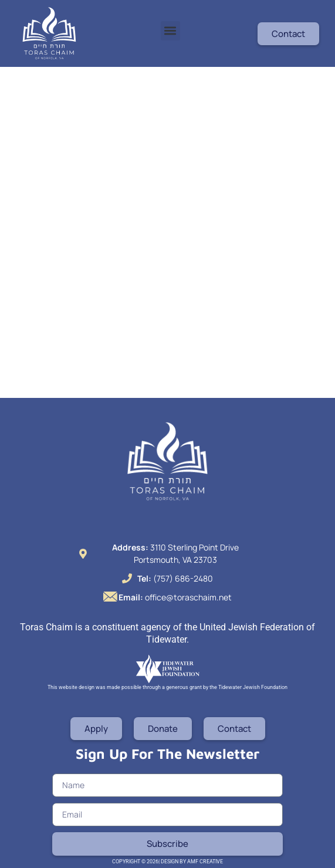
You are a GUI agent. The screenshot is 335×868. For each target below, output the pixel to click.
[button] (170, 31)
